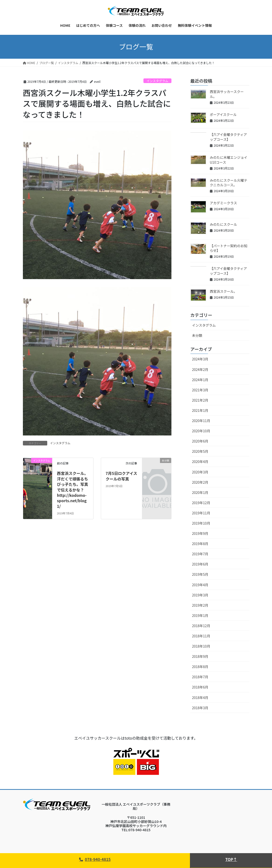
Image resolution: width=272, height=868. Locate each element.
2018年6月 (200, 687)
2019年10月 (201, 523)
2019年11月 (201, 513)
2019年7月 (200, 554)
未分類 (197, 335)
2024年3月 (200, 359)
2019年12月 (201, 503)
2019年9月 (200, 533)
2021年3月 (200, 390)
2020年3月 (200, 472)
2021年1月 (200, 410)
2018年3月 (200, 708)
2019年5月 (200, 574)
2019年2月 (200, 605)
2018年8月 (200, 667)
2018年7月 (200, 677)
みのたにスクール (224, 224)
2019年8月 (200, 544)
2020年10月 (201, 431)
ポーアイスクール (223, 114)
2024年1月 (200, 380)
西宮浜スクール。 (224, 291)
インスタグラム (157, 81)
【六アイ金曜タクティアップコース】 (228, 137)
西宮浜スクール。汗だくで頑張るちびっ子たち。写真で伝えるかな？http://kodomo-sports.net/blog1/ (73, 490)
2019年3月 (200, 595)
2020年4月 (200, 462)
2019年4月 (200, 585)
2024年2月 (200, 369)
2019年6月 (200, 564)
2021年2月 (200, 400)
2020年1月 (200, 492)
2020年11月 (201, 421)
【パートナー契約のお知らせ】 (229, 248)
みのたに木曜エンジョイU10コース (229, 160)
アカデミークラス (224, 203)
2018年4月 (200, 698)
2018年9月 (200, 656)
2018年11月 (201, 636)
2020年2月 (200, 482)
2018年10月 (201, 646)
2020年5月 (200, 451)
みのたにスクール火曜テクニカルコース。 (229, 183)
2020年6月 (200, 441)
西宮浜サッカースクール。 (227, 94)
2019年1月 (200, 615)
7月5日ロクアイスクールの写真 (122, 476)
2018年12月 (201, 626)
